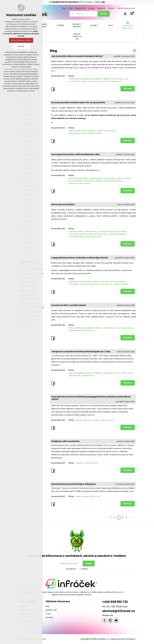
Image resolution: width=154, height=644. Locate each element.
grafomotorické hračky (113, 181)
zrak (113, 131)
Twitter (110, 620)
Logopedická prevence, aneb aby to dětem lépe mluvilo (80, 258)
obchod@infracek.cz (119, 611)
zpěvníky (87, 420)
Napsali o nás (51, 610)
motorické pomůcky (93, 237)
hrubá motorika (123, 178)
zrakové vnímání (103, 131)
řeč (111, 284)
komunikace (74, 284)
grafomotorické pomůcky (80, 183)
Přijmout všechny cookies (21, 40)
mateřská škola (75, 79)
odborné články (89, 131)
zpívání (95, 420)
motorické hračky (76, 237)
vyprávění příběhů (121, 284)
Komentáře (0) (58, 76)
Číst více (128, 89)
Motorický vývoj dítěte (63, 205)
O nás (48, 614)
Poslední (134, 517)
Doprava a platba (27, 614)
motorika (92, 81)
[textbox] (84, 14)
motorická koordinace (93, 181)
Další (130, 517)
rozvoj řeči (104, 284)
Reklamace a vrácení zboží (30, 610)
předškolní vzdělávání (102, 79)
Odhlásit (84, 569)
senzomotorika (100, 234)
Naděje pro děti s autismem (66, 441)
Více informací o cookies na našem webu (21, 69)
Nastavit (21, 46)
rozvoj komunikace (118, 282)
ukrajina (79, 496)
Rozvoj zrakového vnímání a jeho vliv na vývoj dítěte (78, 103)
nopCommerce (38, 639)
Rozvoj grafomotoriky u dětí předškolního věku (76, 154)
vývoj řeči (94, 284)
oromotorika (74, 234)
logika (84, 81)
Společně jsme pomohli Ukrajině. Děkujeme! (74, 484)
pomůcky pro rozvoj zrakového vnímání (85, 133)
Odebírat (72, 569)
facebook (105, 620)
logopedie (73, 282)
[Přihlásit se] (71, 563)
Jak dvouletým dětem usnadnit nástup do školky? (77, 56)
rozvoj (126, 79)
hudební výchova (107, 420)
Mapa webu (24, 606)
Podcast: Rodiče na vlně (77, 36)
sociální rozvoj (75, 81)
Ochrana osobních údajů (30, 617)
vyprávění (85, 284)
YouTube (116, 620)
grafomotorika (103, 81)
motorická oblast (76, 231)
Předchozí (107, 517)
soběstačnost (116, 81)
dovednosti (117, 79)
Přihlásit (125, 14)
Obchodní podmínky (28, 621)
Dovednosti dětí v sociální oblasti (69, 305)
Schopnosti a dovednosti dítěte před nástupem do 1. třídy (81, 352)
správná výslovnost (101, 282)
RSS (135, 51)
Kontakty (49, 617)
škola (71, 328)
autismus (79, 463)
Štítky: (71, 76)
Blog (47, 606)
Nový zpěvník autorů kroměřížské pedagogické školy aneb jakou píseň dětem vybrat (91, 398)
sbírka (86, 496)
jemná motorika (75, 181)
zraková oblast (75, 131)
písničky (79, 420)
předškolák (87, 79)
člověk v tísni (95, 496)
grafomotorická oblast (78, 178)
